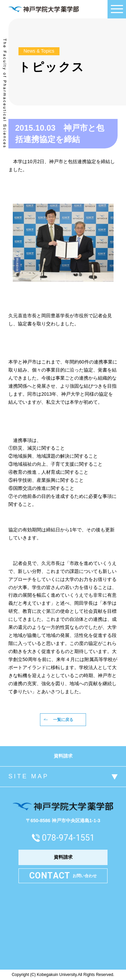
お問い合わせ (63, 876)
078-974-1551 (68, 838)
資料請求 (63, 756)
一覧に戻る (63, 720)
